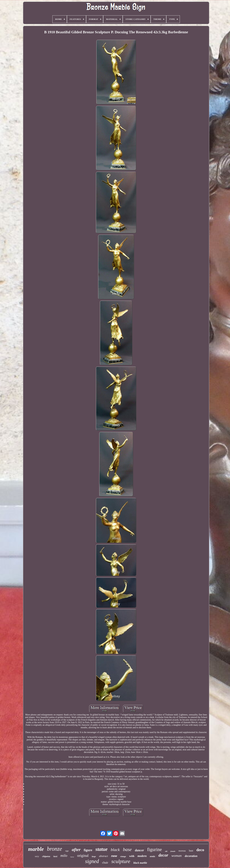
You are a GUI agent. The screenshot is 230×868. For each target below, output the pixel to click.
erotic (153, 856)
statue (102, 849)
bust (191, 851)
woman (176, 856)
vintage (123, 856)
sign (67, 851)
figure (88, 850)
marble (36, 849)
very (37, 856)
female (173, 851)
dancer (140, 850)
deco (200, 850)
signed (92, 861)
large (94, 856)
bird (55, 856)
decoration (191, 856)
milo (64, 856)
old (166, 851)
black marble (140, 863)
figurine (154, 849)
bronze (54, 849)
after (76, 850)
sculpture (121, 861)
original (83, 856)
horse (72, 857)
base (127, 849)
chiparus (46, 856)
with (132, 856)
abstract (103, 856)
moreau (182, 851)
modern (142, 856)
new (114, 856)
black (115, 850)
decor (163, 855)
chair (105, 862)
